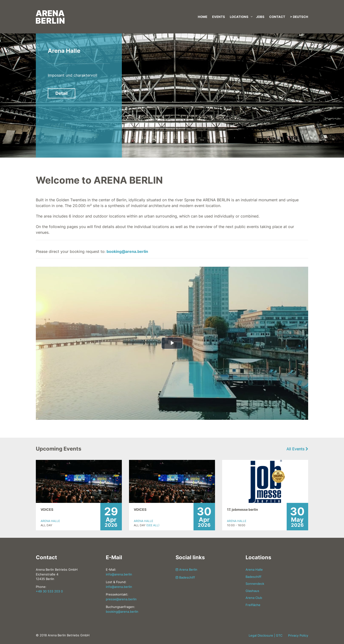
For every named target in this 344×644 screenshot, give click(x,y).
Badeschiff (185, 577)
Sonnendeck (255, 584)
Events (219, 17)
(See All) (153, 525)
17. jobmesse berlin (242, 509)
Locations (239, 17)
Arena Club (254, 598)
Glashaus (252, 591)
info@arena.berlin (119, 574)
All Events (297, 449)
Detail (62, 93)
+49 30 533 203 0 (49, 591)
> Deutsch (299, 17)
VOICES (47, 509)
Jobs (260, 17)
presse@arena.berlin (121, 599)
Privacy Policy (298, 635)
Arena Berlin (186, 569)
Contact (277, 17)
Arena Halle (64, 51)
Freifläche (253, 605)
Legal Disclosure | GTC (266, 635)
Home (203, 17)
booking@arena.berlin (127, 251)
